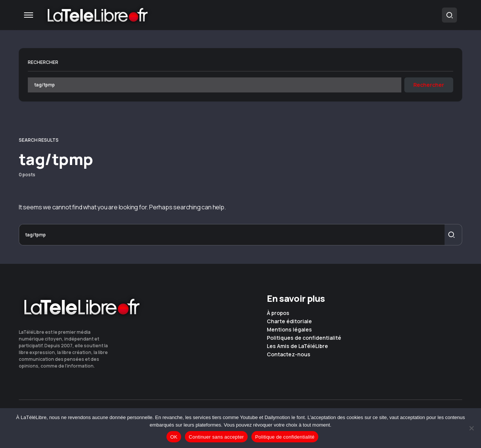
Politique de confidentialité (285, 437)
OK (174, 437)
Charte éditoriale (289, 321)
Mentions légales (289, 330)
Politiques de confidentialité (304, 338)
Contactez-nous (289, 354)
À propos (278, 313)
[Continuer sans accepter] (472, 428)
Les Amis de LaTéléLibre (297, 346)
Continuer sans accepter (216, 437)
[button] (29, 15)
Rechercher (43, 62)
